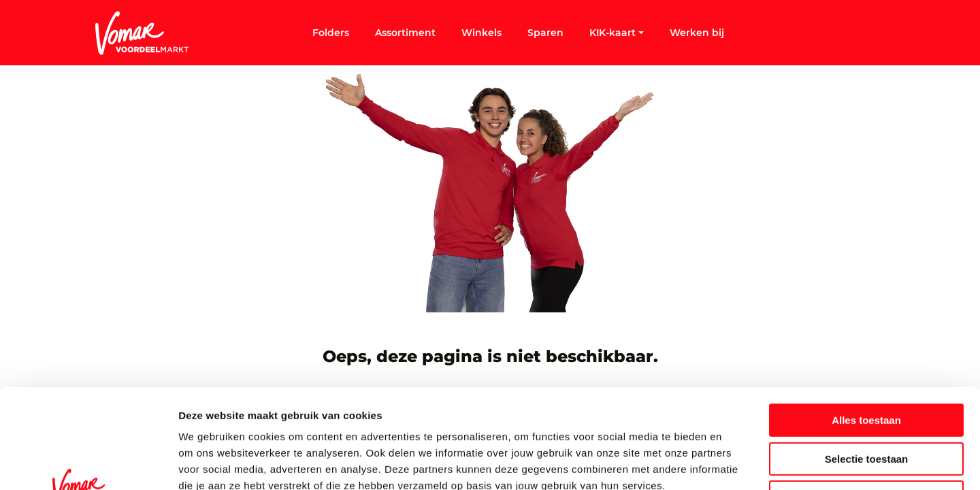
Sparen (545, 33)
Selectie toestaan (867, 366)
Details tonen (735, 463)
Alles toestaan (866, 327)
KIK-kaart (617, 33)
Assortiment (405, 33)
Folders (331, 33)
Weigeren (866, 404)
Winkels (481, 33)
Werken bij (697, 33)
